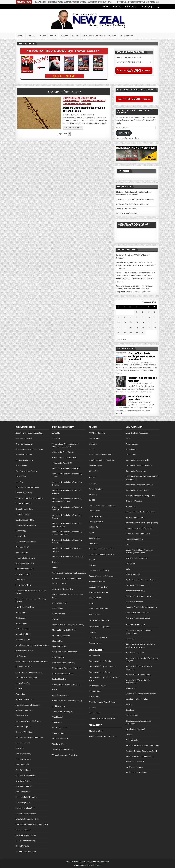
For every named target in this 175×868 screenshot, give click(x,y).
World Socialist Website (136, 773)
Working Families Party (63, 750)
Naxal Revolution (133, 575)
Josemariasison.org (134, 539)
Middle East (89, 98)
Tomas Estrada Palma (25, 808)
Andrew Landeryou (24, 460)
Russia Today (95, 713)
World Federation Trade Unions (140, 756)
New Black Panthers (61, 635)
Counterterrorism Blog (26, 525)
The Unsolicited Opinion (26, 797)
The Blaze (20, 748)
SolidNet (129, 735)
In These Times (59, 584)
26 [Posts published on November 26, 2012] (119, 333)
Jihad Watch (21, 613)
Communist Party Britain (100, 661)
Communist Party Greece (100, 672)
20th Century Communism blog (29, 433)
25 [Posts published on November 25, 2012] (155, 327)
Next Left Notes (59, 646)
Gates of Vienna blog (25, 569)
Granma (92, 632)
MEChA (56, 619)
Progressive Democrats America (67, 668)
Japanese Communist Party (138, 534)
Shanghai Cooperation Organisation (141, 607)
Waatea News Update (98, 609)
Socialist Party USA (61, 695)
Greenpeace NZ (96, 522)
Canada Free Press (24, 493)
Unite (91, 603)
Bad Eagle (20, 482)
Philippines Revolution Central (139, 596)
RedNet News (132, 715)
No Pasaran (21, 656)
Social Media (131, 7)
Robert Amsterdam (24, 710)
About (21, 36)
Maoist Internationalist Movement (141, 694)
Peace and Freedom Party (64, 663)
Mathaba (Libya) (96, 731)
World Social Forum (134, 767)
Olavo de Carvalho (24, 667)
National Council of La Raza (64, 630)
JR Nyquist (21, 618)
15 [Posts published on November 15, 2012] (137, 322)
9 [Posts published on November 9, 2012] (143, 317)
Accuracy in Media (24, 438)
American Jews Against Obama (29, 449)
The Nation (57, 722)
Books (105, 7)
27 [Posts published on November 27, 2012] (125, 333)
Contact (32, 36)
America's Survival (24, 444)
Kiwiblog (93, 444)
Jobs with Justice (60, 603)
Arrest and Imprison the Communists (132, 204)
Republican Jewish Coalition (28, 705)
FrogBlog (93, 495)
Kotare (92, 533)
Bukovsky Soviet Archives (27, 487)
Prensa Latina (95, 643)
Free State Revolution (25, 558)
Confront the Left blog (25, 520)
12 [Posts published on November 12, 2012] (119, 322)
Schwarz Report (23, 727)
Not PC (92, 449)
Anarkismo (130, 639)
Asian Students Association (137, 433)
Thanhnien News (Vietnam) (137, 613)
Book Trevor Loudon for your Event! (99, 36)
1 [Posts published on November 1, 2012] (137, 312)
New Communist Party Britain (102, 702)
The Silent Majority (24, 786)
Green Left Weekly (134, 501)
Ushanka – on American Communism (32, 824)
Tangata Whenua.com (98, 592)
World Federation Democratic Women (142, 745)
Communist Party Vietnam (137, 490)
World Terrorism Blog (25, 841)
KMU (128, 545)
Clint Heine (94, 438)
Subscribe (117, 7)
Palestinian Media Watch (26, 678)
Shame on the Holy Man (126, 209)
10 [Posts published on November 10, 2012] (149, 317)
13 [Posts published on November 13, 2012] (125, 322)
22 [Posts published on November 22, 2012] (137, 327)
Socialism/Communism (94, 101)
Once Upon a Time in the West (29, 672)
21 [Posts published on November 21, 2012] (131, 327)
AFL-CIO (56, 438)
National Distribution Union (101, 549)
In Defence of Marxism (135, 653)
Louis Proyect (59, 614)
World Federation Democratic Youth (141, 751)
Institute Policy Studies (63, 589)
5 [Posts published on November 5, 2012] (119, 317)
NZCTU (92, 560)
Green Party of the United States (67, 578)
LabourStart (131, 688)
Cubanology (21, 531)
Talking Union (59, 706)
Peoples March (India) (135, 591)
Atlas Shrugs (21, 466)
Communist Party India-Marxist (139, 485)
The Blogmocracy (23, 754)
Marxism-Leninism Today (137, 699)
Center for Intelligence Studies (29, 498)
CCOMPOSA (131, 449)
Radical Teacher (59, 679)
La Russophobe (22, 629)
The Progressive (60, 728)
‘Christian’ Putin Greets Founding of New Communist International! (141, 356)
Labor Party (58, 608)
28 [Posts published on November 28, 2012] (131, 333)
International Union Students (138, 675)
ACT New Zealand (97, 433)
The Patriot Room (23, 770)
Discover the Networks (26, 542)
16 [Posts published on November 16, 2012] (143, 322)
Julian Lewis (21, 623)
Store (43, 36)
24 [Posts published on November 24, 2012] (149, 327)
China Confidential (24, 504)
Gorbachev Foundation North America (69, 573)
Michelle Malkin (23, 640)
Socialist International (135, 729)
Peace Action (58, 657)
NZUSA (92, 565)
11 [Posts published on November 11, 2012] (155, 317)
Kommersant (95, 691)
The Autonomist (23, 743)
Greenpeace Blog (97, 516)
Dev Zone (93, 484)
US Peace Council (60, 739)
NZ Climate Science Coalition (102, 460)
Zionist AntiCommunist (26, 852)
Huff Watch (21, 580)
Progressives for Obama (63, 674)
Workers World (59, 744)
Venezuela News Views (26, 835)
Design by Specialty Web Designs (87, 865)
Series (75, 36)
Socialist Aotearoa (97, 582)
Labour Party (95, 538)
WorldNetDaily (22, 846)
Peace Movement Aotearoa (101, 576)
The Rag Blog (58, 733)
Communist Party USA (62, 463)
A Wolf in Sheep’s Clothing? (127, 213)
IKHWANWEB (132, 506)
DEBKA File (21, 536)
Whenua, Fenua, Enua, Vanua (138, 618)
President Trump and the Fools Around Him (135, 199)
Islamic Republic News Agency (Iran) (142, 523)
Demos (55, 562)
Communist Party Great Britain (103, 667)
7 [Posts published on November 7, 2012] (131, 317)
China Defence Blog (24, 509)
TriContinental (132, 740)
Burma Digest (132, 444)
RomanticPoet (22, 716)
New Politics (58, 641)
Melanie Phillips (23, 634)
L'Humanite (94, 697)
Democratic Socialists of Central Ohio (69, 557)
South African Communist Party (103, 736)
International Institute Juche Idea (140, 512)
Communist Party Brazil (100, 627)
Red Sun (129, 705)
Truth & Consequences (26, 814)
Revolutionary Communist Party (67, 684)
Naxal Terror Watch (24, 651)
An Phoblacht (95, 656)
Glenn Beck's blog (23, 574)
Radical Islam (72, 101)
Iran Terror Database (25, 607)
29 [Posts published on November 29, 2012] (137, 333)
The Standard (95, 598)
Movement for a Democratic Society (68, 625)
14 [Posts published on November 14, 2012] (131, 322)
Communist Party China (136, 471)
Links (128, 569)
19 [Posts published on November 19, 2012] (119, 327)
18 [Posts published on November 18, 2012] (155, 322)
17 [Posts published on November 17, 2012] (149, 322)
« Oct (118, 339)
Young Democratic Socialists (65, 755)
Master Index (127, 36)
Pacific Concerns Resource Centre (141, 580)
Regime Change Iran (25, 699)
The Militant (58, 717)
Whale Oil (93, 471)
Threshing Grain (23, 803)
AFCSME (56, 433)
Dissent (56, 567)
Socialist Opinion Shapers (78, 104)
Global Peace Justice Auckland (102, 505)
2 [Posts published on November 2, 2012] (143, 312)
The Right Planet (23, 781)
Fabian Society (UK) (98, 686)
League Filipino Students (136, 558)
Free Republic (22, 553)
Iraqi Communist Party (135, 517)
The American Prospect (63, 712)
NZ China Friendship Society (102, 554)
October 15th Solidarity (99, 571)
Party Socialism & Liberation (65, 652)
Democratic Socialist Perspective (140, 496)
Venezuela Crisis (23, 830)
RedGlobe (130, 710)
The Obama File (22, 765)
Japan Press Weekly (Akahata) (139, 528)
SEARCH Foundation (134, 602)
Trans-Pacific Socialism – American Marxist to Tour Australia (135, 279)
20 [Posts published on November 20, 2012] (125, 327)
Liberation (94, 543)
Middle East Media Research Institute (32, 645)
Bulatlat (129, 438)
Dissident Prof (22, 547)
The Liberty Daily (23, 759)
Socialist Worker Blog (99, 587)
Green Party (94, 511)
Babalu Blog (21, 476)
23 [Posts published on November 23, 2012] (143, 327)
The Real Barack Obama (26, 776)
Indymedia (94, 527)
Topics (53, 36)
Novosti (92, 708)
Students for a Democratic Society (67, 701)
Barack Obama (72, 98)
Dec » (124, 339)
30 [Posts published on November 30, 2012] (143, 333)
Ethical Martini (95, 489)
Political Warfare (23, 683)
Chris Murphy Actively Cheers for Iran (133, 286)
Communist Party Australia (137, 460)
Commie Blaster (23, 514)
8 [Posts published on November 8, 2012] (137, 317)
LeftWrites (130, 564)
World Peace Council (135, 762)
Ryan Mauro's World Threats (28, 721)
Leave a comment (89, 115)
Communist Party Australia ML (139, 466)
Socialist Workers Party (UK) (102, 718)
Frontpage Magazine (25, 563)
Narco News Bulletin (98, 638)
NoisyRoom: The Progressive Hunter (32, 661)
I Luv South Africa (24, 585)
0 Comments (147, 362)
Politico (19, 689)
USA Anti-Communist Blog (27, 819)
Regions (64, 36)
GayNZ (92, 500)
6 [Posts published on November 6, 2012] (125, 317)
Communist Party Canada (63, 452)
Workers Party (96, 614)
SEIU (55, 690)
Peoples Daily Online (135, 585)
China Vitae (130, 455)
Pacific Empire (95, 466)
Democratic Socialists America (66, 468)
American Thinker (24, 455)
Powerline (20, 694)
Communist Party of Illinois (64, 458)
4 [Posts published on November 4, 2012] (155, 312)
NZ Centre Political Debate (101, 455)
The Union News (23, 792)
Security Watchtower (25, 732)
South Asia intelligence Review (29, 738)
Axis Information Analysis (27, 471)
